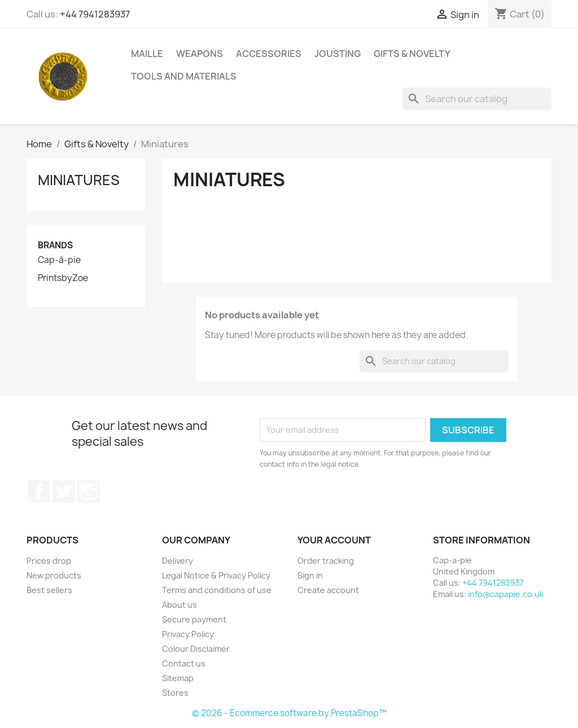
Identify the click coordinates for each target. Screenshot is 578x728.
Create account (328, 590)
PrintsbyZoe (63, 278)
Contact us (184, 663)
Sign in (310, 575)
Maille (147, 54)
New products (54, 575)
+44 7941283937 (95, 14)
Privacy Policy (188, 634)
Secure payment (194, 619)
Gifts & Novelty (412, 54)
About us (179, 605)
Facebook (39, 492)
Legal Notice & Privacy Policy (216, 575)
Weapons (200, 54)
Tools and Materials (184, 76)
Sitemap (178, 678)
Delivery (178, 561)
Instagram (89, 492)
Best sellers (49, 590)
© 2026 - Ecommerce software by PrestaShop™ (289, 713)
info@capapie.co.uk (506, 594)
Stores (175, 693)
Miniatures (79, 180)
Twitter (64, 492)
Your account (334, 540)
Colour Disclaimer (196, 649)
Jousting (338, 54)
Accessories (269, 54)
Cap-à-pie (59, 260)
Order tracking (326, 561)
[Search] (477, 99)
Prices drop (49, 561)
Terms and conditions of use (217, 590)
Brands (55, 245)
